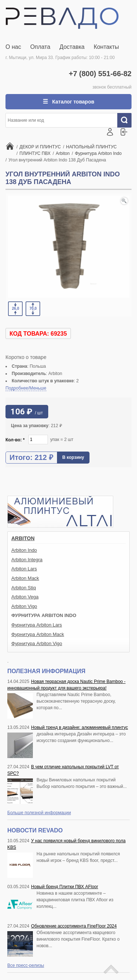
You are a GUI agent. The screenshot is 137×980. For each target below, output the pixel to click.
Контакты (106, 47)
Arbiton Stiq (24, 588)
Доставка (72, 47)
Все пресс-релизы (26, 965)
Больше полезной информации (39, 813)
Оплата (40, 47)
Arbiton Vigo (24, 606)
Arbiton (23, 538)
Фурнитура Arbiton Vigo (37, 643)
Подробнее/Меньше (26, 388)
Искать (127, 120)
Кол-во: (15, 440)
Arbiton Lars (24, 569)
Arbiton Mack (25, 578)
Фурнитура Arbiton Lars (37, 625)
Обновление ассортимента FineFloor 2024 (74, 926)
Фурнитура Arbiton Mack (38, 634)
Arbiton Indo (24, 550)
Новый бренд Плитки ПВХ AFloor (64, 887)
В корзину (73, 457)
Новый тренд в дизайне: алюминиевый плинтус (79, 727)
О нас (13, 47)
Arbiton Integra (27, 560)
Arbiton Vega (25, 597)
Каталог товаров (73, 102)
